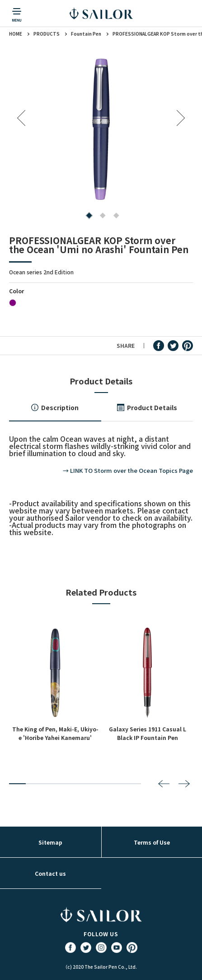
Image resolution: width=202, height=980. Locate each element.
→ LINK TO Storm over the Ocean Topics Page (128, 470)
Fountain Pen (86, 34)
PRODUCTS (47, 34)
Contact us (50, 873)
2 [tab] (101, 216)
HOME (16, 34)
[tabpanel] (101, 129)
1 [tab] (87, 216)
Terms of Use (152, 842)
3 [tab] (115, 216)
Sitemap (50, 842)
